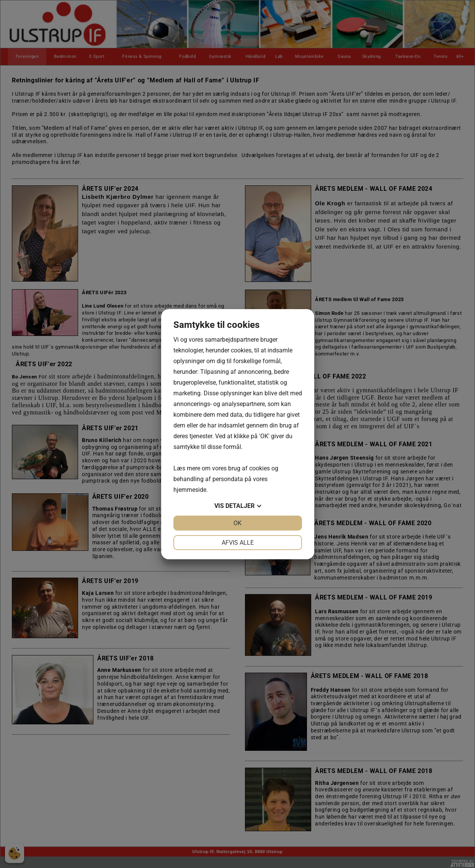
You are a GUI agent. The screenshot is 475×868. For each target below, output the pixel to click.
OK (237, 523)
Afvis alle (238, 543)
